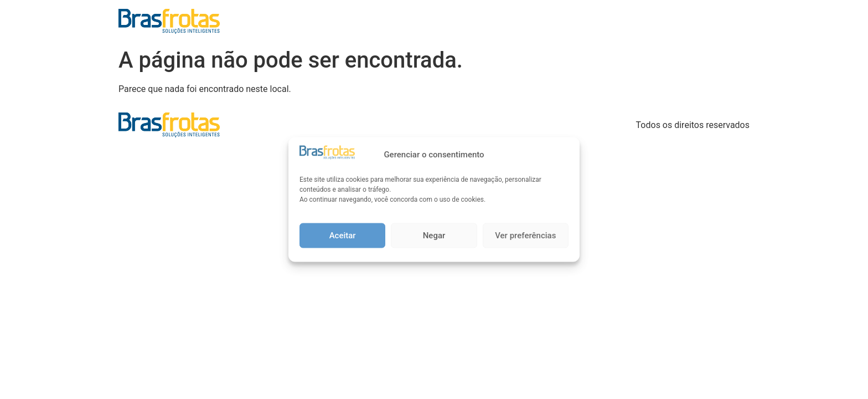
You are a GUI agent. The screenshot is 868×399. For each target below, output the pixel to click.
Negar (434, 236)
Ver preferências (525, 236)
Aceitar (343, 236)
